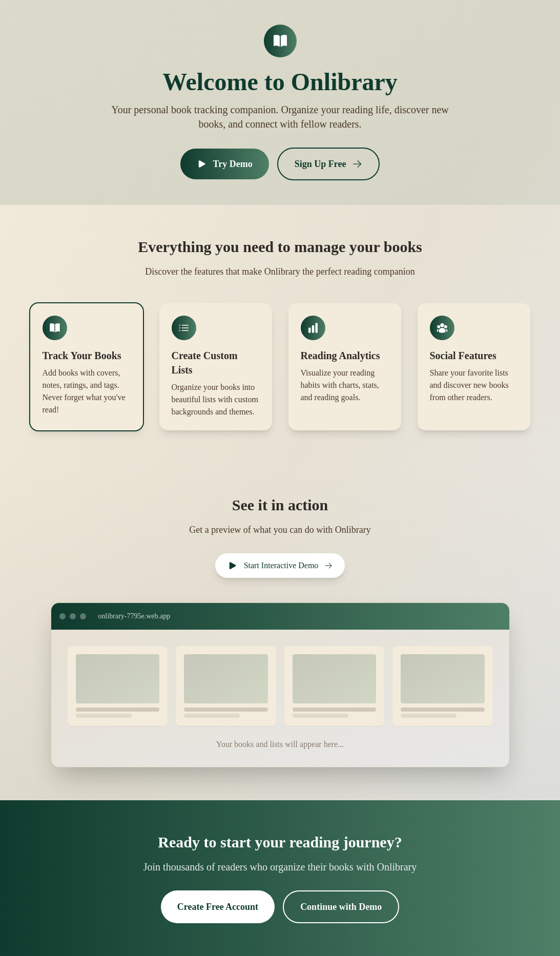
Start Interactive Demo (280, 566)
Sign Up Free (329, 164)
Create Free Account (218, 907)
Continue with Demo (341, 907)
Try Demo (225, 164)
